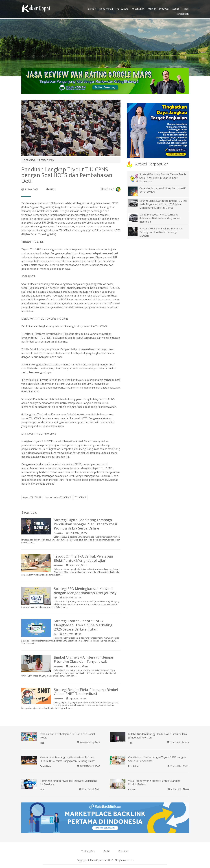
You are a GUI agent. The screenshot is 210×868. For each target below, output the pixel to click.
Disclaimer (124, 851)
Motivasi (164, 9)
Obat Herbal (106, 9)
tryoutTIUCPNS (32, 497)
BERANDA (30, 160)
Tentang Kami (88, 851)
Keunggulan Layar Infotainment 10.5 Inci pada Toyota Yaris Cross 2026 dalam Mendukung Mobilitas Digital (163, 204)
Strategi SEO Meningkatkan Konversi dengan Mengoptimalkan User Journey (85, 591)
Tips (186, 9)
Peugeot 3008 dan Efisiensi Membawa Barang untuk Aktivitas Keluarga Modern (161, 232)
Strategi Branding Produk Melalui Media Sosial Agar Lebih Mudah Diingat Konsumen (163, 178)
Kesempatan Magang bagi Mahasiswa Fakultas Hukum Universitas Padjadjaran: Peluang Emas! (67, 759)
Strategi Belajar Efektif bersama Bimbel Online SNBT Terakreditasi (86, 692)
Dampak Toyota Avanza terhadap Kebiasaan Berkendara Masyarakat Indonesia (160, 218)
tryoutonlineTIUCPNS (58, 497)
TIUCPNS (80, 497)
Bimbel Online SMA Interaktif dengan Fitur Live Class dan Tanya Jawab (84, 659)
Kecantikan (138, 9)
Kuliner (152, 9)
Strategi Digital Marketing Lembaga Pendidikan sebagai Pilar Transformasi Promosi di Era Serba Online (85, 524)
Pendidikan (182, 14)
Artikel (107, 851)
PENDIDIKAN (47, 160)
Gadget (176, 9)
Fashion (91, 9)
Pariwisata (122, 9)
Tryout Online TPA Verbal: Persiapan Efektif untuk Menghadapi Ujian (83, 558)
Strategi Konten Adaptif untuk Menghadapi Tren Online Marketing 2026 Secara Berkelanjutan (83, 625)
